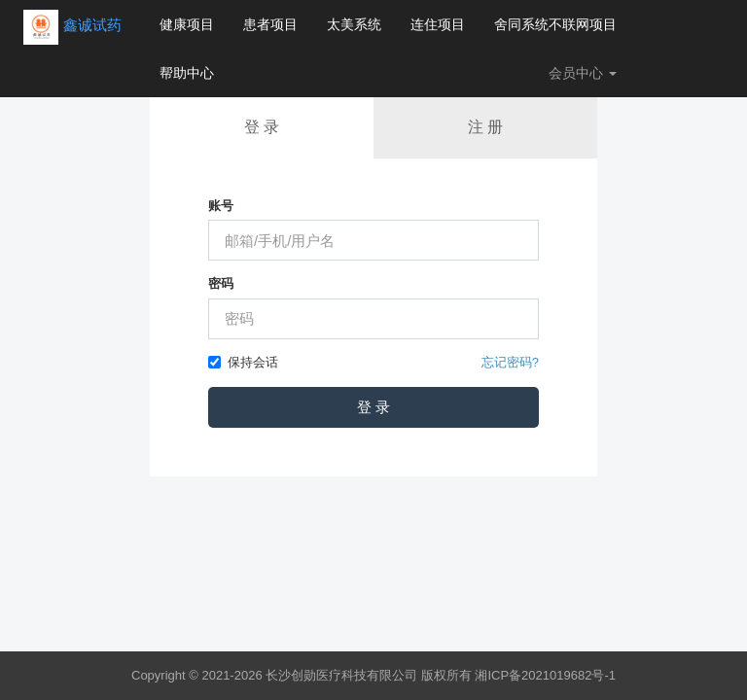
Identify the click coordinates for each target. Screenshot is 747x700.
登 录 (262, 127)
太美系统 (354, 24)
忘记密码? (510, 362)
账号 (221, 206)
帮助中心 (187, 73)
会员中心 (583, 73)
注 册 (485, 127)
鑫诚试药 (92, 25)
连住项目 (438, 24)
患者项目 (270, 24)
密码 (221, 283)
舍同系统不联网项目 (555, 24)
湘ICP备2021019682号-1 (545, 675)
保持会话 (243, 362)
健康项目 (187, 24)
